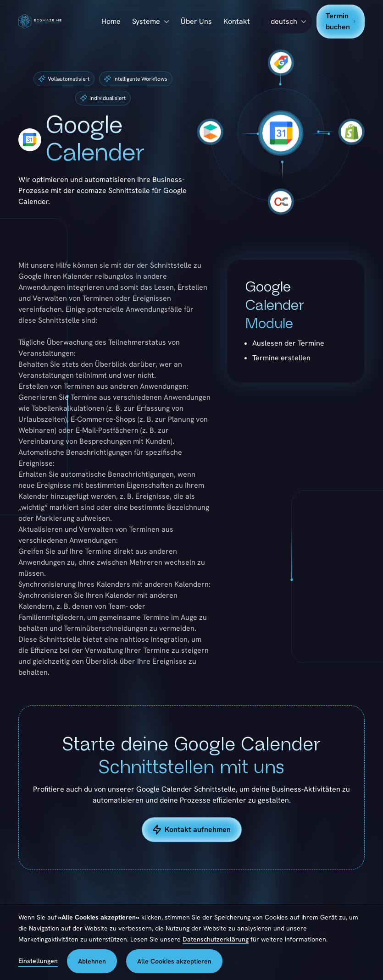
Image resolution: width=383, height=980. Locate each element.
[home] (54, 22)
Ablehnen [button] (92, 961)
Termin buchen (341, 21)
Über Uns (196, 21)
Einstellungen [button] (38, 961)
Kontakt (237, 21)
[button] (287, 22)
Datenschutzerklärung (216, 939)
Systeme (146, 21)
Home (111, 21)
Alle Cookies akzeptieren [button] (174, 961)
